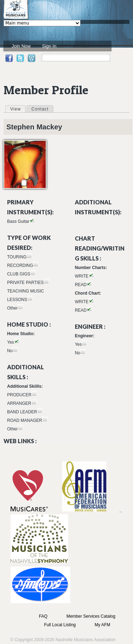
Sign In (49, 46)
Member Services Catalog (91, 616)
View (18, 109)
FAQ (43, 616)
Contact (40, 109)
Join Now (21, 46)
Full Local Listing (60, 625)
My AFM (102, 625)
